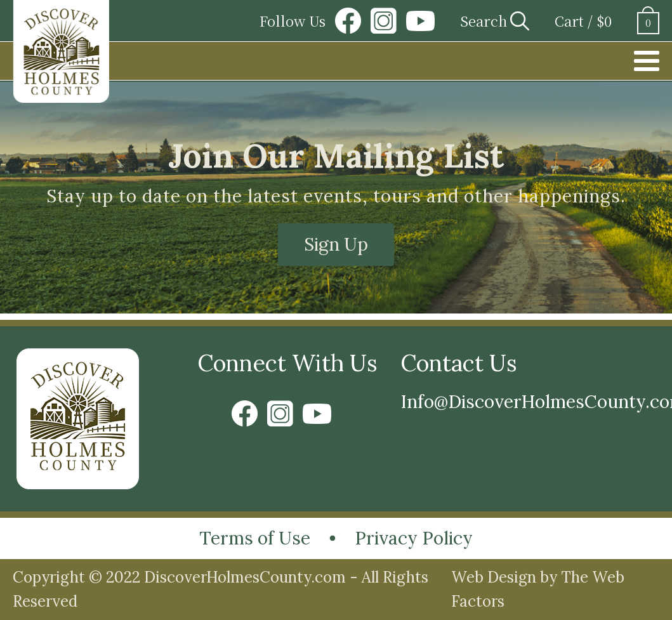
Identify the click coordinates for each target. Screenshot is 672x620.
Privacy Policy (414, 538)
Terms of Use (255, 538)
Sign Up (336, 244)
